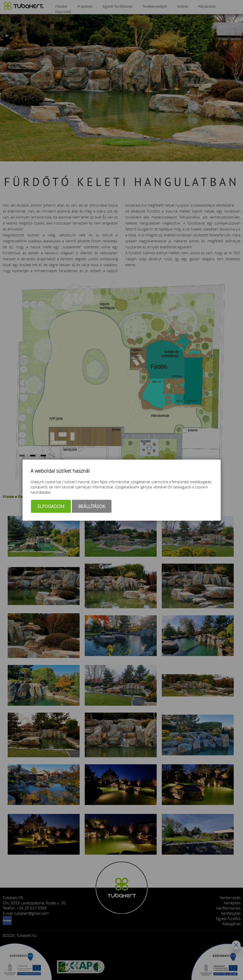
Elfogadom (51, 506)
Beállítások (92, 506)
